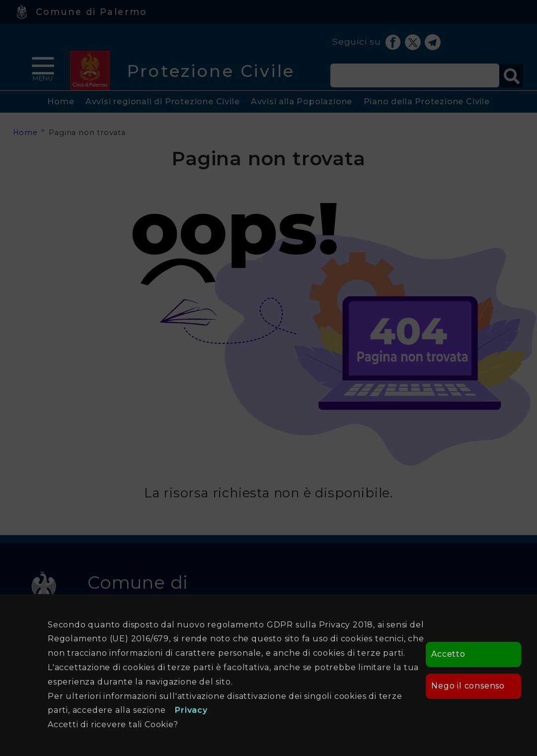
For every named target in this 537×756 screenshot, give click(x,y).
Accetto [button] (448, 654)
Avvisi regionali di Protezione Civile (163, 102)
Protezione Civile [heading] (211, 71)
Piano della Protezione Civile (427, 102)
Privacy (191, 710)
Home (61, 102)
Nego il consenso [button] (468, 686)
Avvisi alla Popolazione (302, 102)
